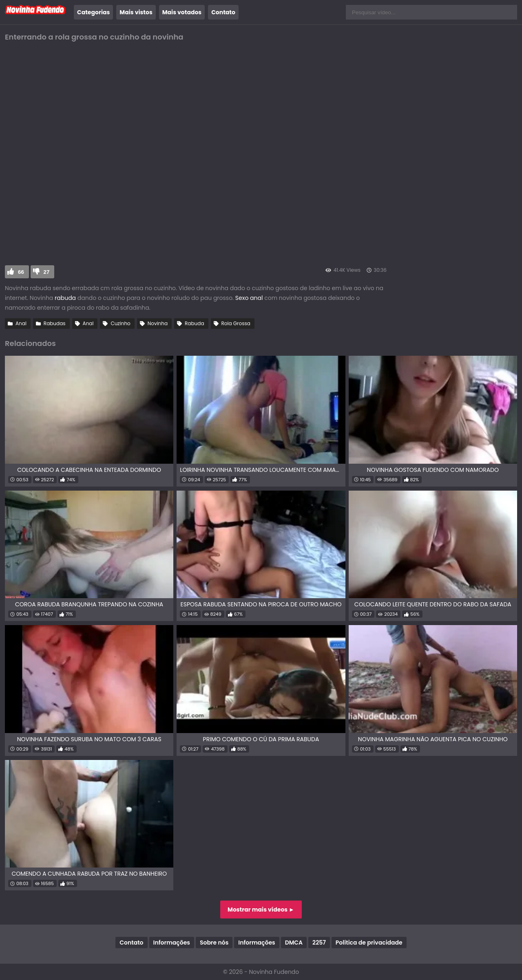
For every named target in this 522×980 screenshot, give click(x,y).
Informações (172, 943)
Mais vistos (136, 12)
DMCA (294, 943)
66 (21, 272)
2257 (319, 943)
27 (47, 272)
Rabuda (194, 323)
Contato (223, 12)
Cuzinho (120, 323)
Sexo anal (249, 298)
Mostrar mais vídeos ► (261, 910)
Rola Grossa (236, 323)
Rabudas (55, 323)
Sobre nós (214, 943)
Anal (21, 323)
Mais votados (182, 12)
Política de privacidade (369, 943)
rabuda (65, 298)
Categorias (93, 12)
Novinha (158, 323)
